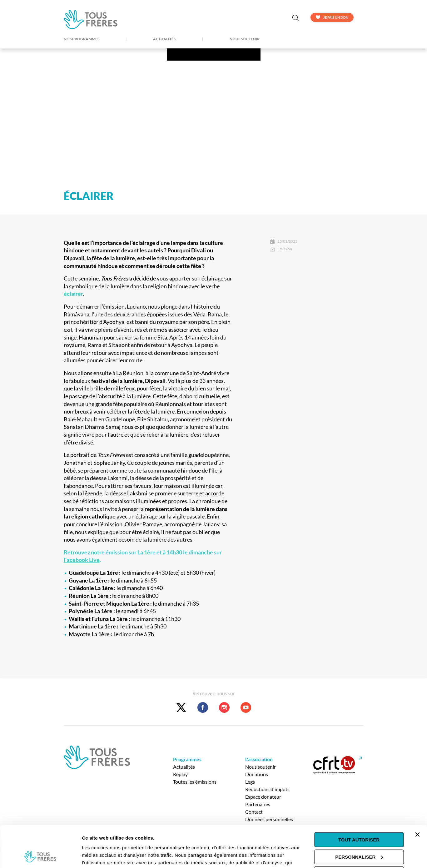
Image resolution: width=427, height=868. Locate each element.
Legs (250, 782)
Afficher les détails (103, 856)
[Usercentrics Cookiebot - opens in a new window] (40, 856)
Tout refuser (359, 835)
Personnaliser (359, 818)
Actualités (164, 39)
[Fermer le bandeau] (417, 796)
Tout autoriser (359, 801)
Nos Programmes (82, 39)
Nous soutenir (245, 39)
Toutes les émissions (195, 782)
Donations (257, 774)
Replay (180, 774)
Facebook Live (82, 560)
